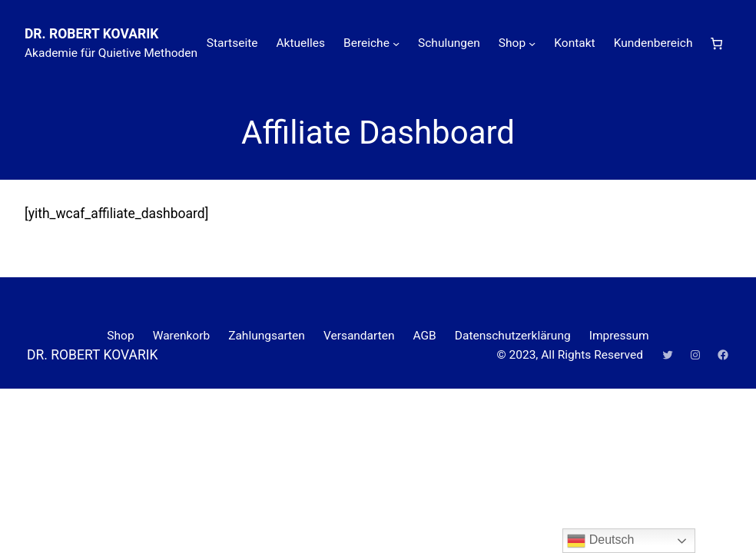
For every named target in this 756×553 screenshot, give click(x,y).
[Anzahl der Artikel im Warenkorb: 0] (716, 43)
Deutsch (600, 541)
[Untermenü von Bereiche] (396, 43)
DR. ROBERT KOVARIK (91, 34)
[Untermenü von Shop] (532, 43)
